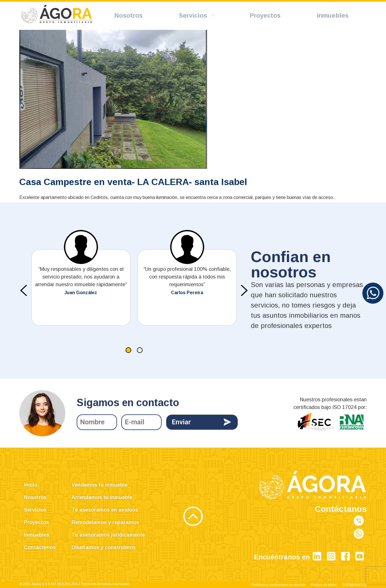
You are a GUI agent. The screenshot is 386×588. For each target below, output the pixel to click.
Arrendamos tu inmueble (102, 497)
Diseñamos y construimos (104, 547)
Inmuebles (36, 535)
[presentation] (24, 290)
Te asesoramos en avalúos (105, 510)
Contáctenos (40, 547)
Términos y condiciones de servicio (278, 585)
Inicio (31, 485)
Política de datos (324, 585)
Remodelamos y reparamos (105, 522)
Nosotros (35, 497)
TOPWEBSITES (354, 585)
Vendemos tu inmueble (100, 485)
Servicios (35, 510)
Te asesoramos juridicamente (108, 535)
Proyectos (36, 522)
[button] (128, 350)
